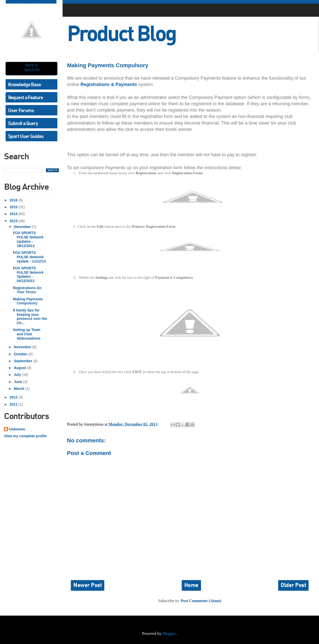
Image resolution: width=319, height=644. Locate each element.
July (18, 375)
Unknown (17, 429)
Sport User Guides (26, 137)
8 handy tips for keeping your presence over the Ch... (30, 317)
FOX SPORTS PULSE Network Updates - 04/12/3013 (28, 274)
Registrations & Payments (109, 84)
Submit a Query (23, 124)
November (23, 347)
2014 (14, 214)
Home (191, 585)
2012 (14, 397)
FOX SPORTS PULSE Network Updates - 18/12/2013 (28, 239)
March (19, 389)
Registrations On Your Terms (27, 290)
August (20, 368)
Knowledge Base (24, 85)
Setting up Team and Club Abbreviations (27, 334)
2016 (14, 200)
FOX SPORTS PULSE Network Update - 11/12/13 (29, 257)
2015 (14, 207)
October (21, 354)
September (23, 361)
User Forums (21, 111)
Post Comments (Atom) (201, 601)
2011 (14, 404)
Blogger (169, 633)
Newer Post (88, 585)
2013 (14, 221)
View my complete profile (25, 436)
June (18, 382)
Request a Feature (26, 98)
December (23, 227)
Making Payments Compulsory (28, 301)
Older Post (293, 585)
